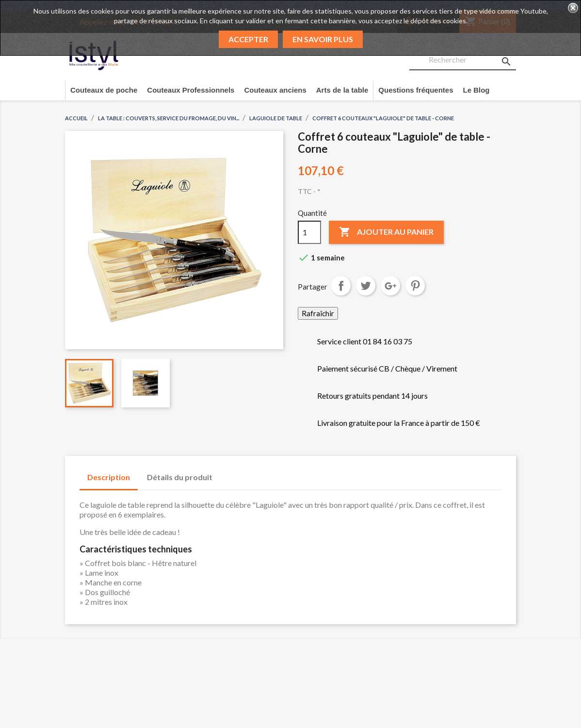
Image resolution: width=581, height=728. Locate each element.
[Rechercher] (463, 60)
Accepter (248, 39)
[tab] (229, 472)
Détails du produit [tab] (180, 477)
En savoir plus (323, 39)
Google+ (390, 286)
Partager (341, 286)
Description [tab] (109, 477)
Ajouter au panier (386, 232)
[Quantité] (309, 232)
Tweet (366, 286)
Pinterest (415, 286)
